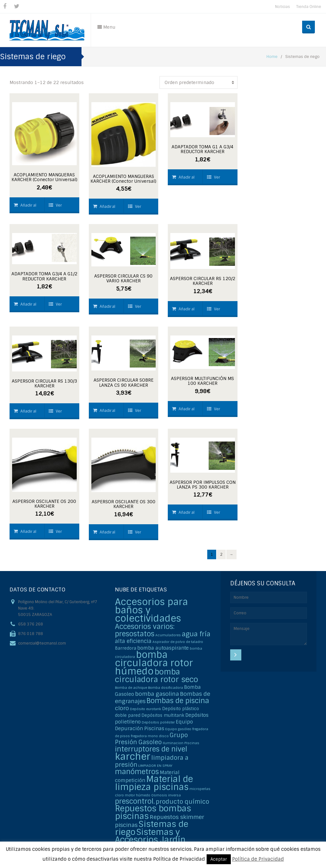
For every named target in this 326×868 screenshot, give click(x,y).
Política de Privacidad (258, 859)
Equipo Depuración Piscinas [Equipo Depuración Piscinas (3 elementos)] (154, 725)
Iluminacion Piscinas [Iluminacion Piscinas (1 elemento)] (181, 743)
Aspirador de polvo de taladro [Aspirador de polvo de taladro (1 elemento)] (178, 642)
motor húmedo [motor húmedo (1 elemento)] (138, 795)
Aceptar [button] (219, 859)
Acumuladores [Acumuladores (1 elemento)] (168, 635)
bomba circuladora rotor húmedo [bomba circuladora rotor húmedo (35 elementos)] (154, 663)
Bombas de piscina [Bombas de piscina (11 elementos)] (178, 701)
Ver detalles (57, 208)
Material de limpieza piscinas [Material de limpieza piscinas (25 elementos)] (154, 783)
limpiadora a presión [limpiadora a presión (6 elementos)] (152, 761)
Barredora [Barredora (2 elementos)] (126, 648)
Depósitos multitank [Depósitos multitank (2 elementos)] (163, 715)
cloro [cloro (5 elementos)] (122, 708)
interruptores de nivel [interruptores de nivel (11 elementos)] (151, 749)
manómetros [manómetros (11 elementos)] (137, 772)
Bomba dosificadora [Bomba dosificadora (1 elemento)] (166, 688)
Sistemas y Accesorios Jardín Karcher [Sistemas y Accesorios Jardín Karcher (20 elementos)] (150, 840)
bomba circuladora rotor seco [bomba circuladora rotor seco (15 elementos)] (156, 676)
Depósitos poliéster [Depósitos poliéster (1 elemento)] (158, 722)
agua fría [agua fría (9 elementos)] (196, 634)
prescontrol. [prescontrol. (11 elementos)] (135, 801)
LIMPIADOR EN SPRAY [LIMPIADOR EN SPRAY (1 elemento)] (155, 766)
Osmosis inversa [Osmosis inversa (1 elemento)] (166, 795)
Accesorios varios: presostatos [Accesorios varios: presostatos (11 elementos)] (145, 630)
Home (272, 57)
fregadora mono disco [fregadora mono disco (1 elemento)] (150, 736)
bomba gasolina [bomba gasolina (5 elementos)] (157, 694)
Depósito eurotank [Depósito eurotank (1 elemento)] (145, 709)
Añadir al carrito (25, 208)
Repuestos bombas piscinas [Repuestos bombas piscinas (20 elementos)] (153, 812)
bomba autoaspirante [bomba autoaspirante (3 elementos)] (163, 648)
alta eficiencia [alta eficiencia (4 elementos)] (133, 641)
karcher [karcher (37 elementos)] (133, 757)
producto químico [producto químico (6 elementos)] (182, 802)
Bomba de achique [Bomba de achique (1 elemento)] (131, 688)
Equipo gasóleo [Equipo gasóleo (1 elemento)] (178, 729)
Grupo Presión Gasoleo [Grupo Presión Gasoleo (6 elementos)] (151, 739)
